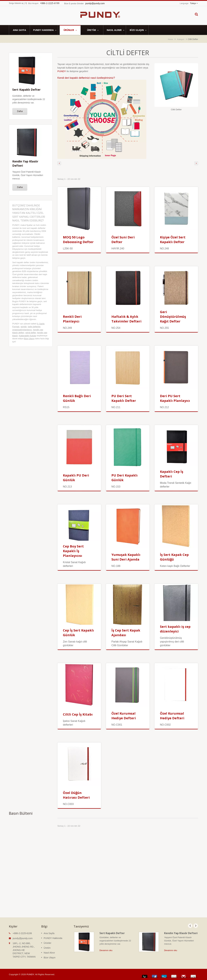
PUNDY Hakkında (45, 30)
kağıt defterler (34, 327)
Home (170, 39)
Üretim (93, 30)
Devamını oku (106, 950)
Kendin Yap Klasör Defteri (181, 933)
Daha (20, 111)
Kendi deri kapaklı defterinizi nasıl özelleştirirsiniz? (86, 78)
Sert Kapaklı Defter (112, 933)
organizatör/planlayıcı (22, 330)
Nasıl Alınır (115, 30)
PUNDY (62, 71)
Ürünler (70, 30)
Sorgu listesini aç (16, 3)
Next (196, 926)
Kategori (181, 39)
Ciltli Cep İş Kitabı (78, 714)
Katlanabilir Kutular (28, 336)
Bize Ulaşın (138, 30)
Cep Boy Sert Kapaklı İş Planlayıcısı (73, 551)
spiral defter (31, 333)
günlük (24, 327)
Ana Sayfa (19, 30)
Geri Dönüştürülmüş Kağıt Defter (173, 317)
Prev (190, 926)
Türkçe (193, 3)
